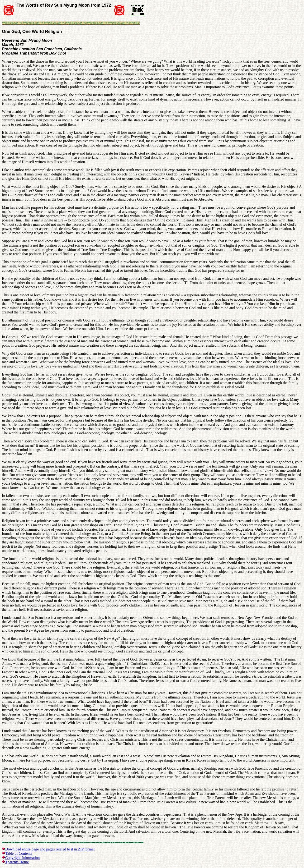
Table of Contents (19, 853)
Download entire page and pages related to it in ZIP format (50, 849)
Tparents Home (17, 862)
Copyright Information (22, 858)
